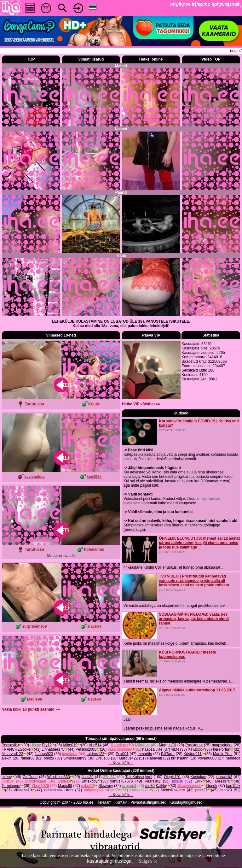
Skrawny (106, 786)
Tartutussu (35, 404)
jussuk (177, 781)
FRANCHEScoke (16, 749)
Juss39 (88, 777)
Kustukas (198, 777)
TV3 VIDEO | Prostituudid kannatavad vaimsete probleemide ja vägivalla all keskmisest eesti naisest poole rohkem (194, 581)
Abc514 (95, 745)
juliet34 (8, 781)
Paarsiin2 (153, 781)
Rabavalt (155, 758)
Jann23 (226, 790)
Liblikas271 (139, 790)
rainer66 (28, 758)
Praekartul (194, 745)
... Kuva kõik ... (121, 763)
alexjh (6, 758)
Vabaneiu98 (94, 790)
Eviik (198, 781)
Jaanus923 (44, 754)
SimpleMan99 (75, 758)
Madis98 (35, 699)
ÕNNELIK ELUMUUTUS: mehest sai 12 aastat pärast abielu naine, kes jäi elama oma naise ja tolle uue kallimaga (199, 543)
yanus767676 (122, 781)
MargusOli (167, 745)
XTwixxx (195, 749)
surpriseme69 (34, 626)
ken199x (94, 477)
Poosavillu (10, 745)
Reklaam (104, 802)
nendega (233, 758)
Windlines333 (59, 777)
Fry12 (47, 745)
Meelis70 (223, 781)
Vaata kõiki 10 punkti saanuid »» (31, 709)
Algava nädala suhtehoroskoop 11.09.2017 (197, 690)
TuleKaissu (134, 777)
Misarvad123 (12, 754)
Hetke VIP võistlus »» (141, 404)
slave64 (94, 626)
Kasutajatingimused (186, 802)
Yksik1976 (40, 786)
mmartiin (145, 754)
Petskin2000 (86, 749)
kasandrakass (119, 749)
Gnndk (212, 786)
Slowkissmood (190, 786)
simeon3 (129, 786)
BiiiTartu (168, 754)
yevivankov (35, 477)
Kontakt (121, 802)
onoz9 (49, 758)
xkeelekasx (53, 790)
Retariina (118, 745)
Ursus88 (103, 758)
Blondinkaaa (36, 781)
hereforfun (222, 749)
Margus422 (128, 758)
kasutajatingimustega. (110, 861)
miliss (6, 777)
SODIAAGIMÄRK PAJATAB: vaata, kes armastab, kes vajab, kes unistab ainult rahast (194, 619)
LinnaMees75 (53, 749)
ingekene (70, 754)
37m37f (109, 777)
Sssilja (63, 781)
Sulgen (148, 861)
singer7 (112, 790)
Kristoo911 (193, 754)
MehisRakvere (173, 790)
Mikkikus (142, 745)
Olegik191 (172, 777)
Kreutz (94, 404)
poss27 (202, 790)
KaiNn (161, 786)
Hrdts (69, 790)
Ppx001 (122, 754)
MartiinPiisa (223, 754)
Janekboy (89, 781)
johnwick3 (224, 777)
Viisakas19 (23, 790)
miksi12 (87, 786)
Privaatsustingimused (148, 802)
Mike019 (70, 745)
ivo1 (149, 777)
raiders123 (95, 754)
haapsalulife (152, 749)
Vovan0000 (207, 758)
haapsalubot (222, 745)
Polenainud (94, 549)
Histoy (35, 745)
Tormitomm (11, 786)
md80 (150, 786)
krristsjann (180, 758)
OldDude (30, 777)
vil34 (175, 749)
